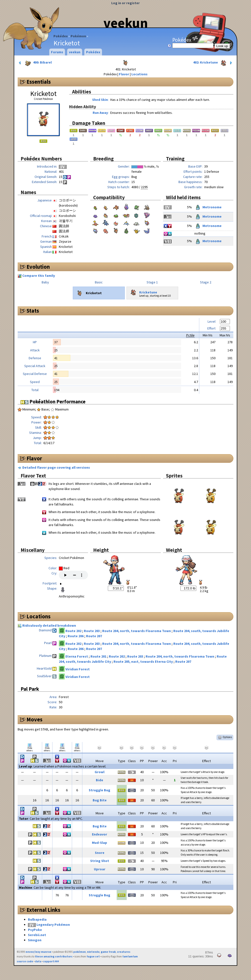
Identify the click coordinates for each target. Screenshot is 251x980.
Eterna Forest (77, 656)
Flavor (124, 74)
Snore (100, 853)
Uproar (100, 869)
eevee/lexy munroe (38, 952)
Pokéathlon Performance (53, 402)
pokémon (80, 952)
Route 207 (94, 636)
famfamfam (130, 956)
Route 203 (92, 631)
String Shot (100, 861)
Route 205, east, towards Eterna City (144, 662)
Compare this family (39, 276)
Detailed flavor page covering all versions (56, 467)
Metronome (208, 207)
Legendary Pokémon (53, 925)
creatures (124, 952)
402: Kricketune (213, 63)
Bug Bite (100, 800)
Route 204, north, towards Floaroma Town (137, 631)
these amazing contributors (54, 956)
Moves (34, 719)
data (38, 961)
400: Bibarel (35, 63)
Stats (33, 311)
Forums (57, 52)
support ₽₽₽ (51, 961)
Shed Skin (100, 100)
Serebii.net (37, 935)
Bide (100, 780)
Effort (211, 328)
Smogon (35, 940)
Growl (100, 772)
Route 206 (76, 636)
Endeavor (100, 834)
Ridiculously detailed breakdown (49, 625)
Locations (139, 74)
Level (212, 321)
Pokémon (78, 36)
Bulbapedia (37, 919)
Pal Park (30, 689)
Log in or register (125, 3)
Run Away (100, 113)
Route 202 (74, 631)
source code (25, 961)
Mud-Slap (100, 843)
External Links (43, 910)
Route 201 (99, 656)
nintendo (93, 952)
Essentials (39, 82)
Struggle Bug (100, 790)
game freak (108, 952)
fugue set (93, 956)
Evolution (38, 267)
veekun (126, 23)
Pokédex (61, 36)
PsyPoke (35, 930)
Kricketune (143, 291)
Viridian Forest (78, 669)
